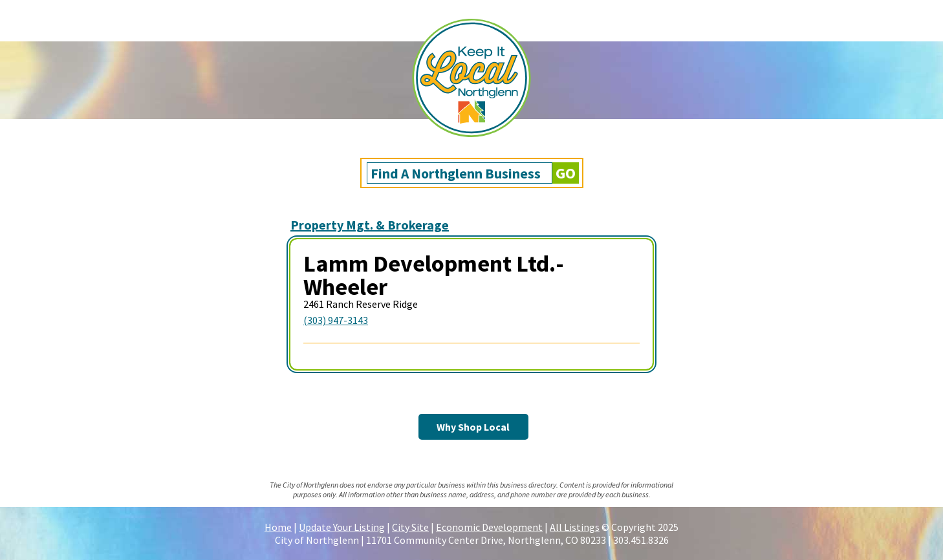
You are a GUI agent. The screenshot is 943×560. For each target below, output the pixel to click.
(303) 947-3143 (336, 320)
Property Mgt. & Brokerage (370, 225)
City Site (410, 527)
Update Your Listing (342, 527)
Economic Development (489, 527)
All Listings (575, 527)
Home (278, 527)
